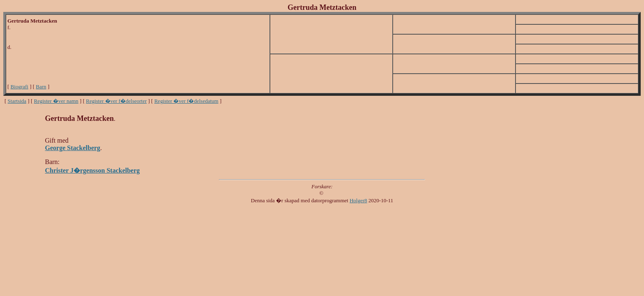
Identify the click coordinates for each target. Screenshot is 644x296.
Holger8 (358, 200)
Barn (41, 87)
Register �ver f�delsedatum (186, 101)
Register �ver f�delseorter (116, 101)
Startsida (17, 101)
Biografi (20, 87)
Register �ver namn (56, 101)
